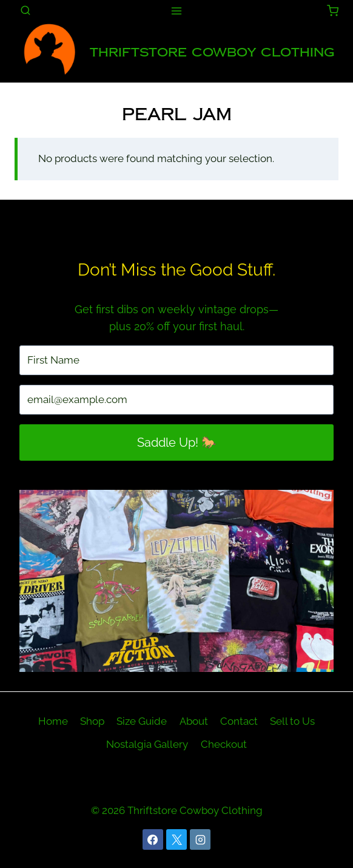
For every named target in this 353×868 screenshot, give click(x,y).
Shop (92, 721)
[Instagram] (200, 839)
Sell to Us (292, 721)
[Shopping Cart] (333, 11)
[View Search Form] (25, 11)
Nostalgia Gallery (147, 744)
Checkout (224, 744)
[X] (176, 839)
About (194, 721)
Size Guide (142, 721)
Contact (239, 721)
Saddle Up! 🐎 (177, 442)
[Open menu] (177, 11)
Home (53, 721)
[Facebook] (153, 839)
